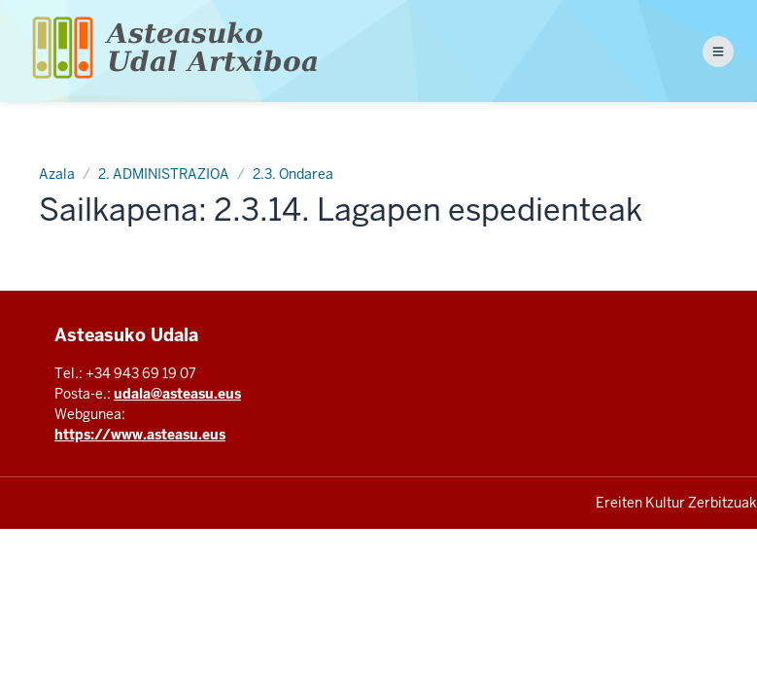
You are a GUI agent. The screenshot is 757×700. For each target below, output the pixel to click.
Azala (57, 174)
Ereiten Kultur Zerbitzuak (676, 503)
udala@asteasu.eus (177, 394)
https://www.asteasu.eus (140, 435)
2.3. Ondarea (293, 174)
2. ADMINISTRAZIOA (164, 174)
